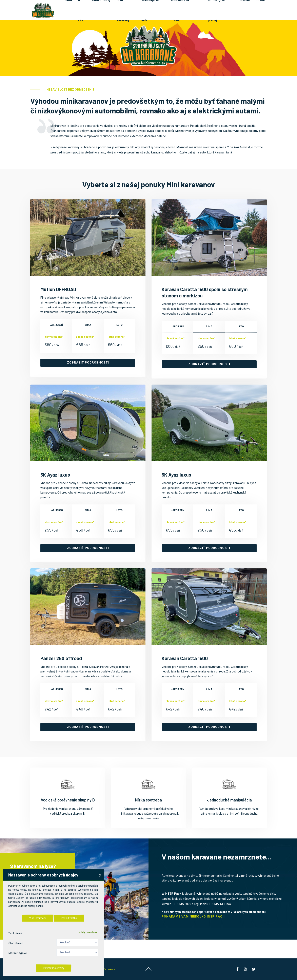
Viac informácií (38, 918)
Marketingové (18, 953)
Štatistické (16, 943)
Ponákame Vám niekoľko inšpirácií (193, 917)
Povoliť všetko (69, 918)
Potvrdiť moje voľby (54, 968)
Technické (15, 933)
